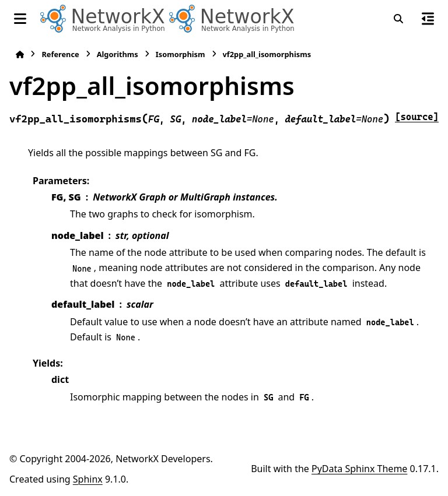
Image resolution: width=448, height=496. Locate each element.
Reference (60, 54)
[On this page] (428, 19)
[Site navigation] (20, 19)
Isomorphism (181, 54)
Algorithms (118, 54)
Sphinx (88, 479)
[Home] (20, 54)
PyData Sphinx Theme (359, 469)
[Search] (398, 19)
